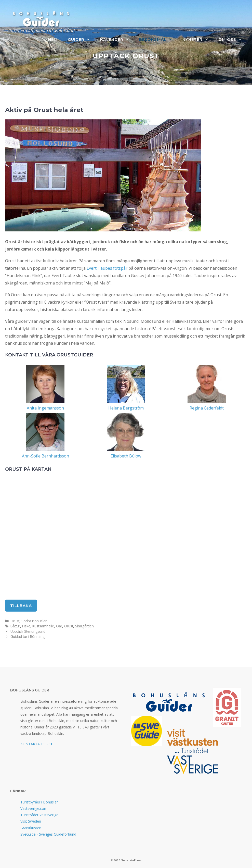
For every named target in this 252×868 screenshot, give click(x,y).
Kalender (117, 40)
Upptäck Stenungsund (28, 631)
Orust (15, 621)
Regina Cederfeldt (207, 408)
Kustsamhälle (43, 626)
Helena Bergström (126, 408)
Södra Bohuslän (34, 621)
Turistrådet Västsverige (39, 815)
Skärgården (84, 626)
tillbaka (21, 606)
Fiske (26, 626)
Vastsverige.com (34, 808)
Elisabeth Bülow (126, 456)
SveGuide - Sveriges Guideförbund (48, 834)
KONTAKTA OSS (36, 744)
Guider (81, 40)
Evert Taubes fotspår (107, 268)
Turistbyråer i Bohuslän (39, 802)
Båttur (15, 626)
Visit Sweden (31, 821)
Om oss (233, 40)
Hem (53, 39)
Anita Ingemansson (45, 408)
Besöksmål (158, 40)
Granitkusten (31, 828)
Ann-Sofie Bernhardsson (45, 456)
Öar (59, 626)
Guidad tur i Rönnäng (28, 636)
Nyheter (198, 40)
